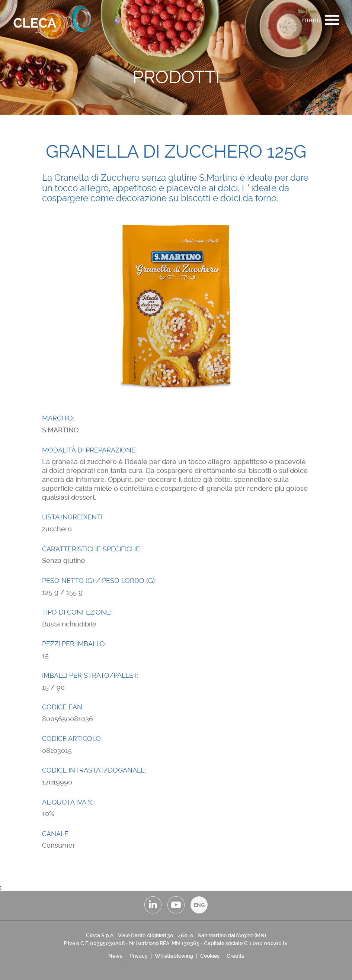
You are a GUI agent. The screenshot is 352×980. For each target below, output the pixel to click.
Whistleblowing (174, 956)
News (115, 956)
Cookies (210, 956)
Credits (235, 956)
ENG (199, 905)
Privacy (139, 956)
